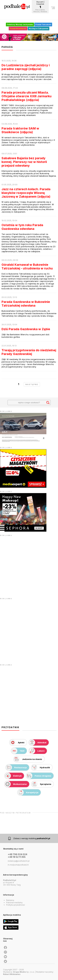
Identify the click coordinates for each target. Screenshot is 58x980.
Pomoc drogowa (39, 776)
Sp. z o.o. (24, 972)
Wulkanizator (16, 784)
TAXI (18, 751)
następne (32, 384)
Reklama (10, 900)
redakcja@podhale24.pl (19, 861)
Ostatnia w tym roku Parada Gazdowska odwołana (22, 227)
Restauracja (16, 767)
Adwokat (38, 742)
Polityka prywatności (16, 905)
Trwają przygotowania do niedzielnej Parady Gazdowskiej (29, 352)
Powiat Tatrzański (43, 25)
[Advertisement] (29, 566)
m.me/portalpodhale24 (18, 865)
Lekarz (37, 751)
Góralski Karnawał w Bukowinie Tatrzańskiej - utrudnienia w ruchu (27, 267)
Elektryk (13, 776)
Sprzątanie (41, 784)
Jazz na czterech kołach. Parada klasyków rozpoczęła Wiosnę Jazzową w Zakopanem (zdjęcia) (26, 193)
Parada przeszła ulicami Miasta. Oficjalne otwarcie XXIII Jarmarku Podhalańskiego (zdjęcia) (27, 96)
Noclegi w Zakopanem (39, 29)
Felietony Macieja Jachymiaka (20, 25)
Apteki (17, 742)
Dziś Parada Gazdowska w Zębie (26, 329)
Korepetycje (28, 792)
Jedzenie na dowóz (28, 759)
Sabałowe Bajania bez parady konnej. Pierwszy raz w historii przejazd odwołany (24, 162)
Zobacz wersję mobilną (32, 838)
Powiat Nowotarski (18, 29)
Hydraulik (41, 767)
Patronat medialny (14, 903)
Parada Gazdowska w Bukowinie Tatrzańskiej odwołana (26, 304)
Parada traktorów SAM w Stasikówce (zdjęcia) (20, 130)
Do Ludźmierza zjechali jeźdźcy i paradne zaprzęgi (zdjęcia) (26, 67)
